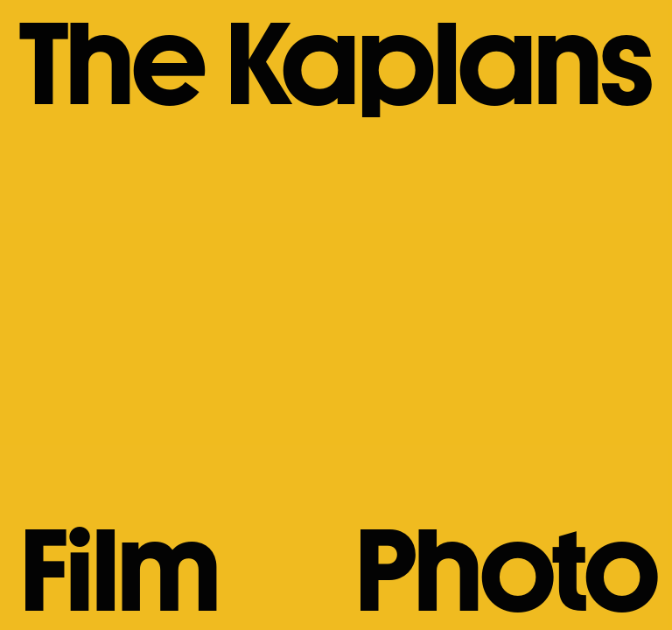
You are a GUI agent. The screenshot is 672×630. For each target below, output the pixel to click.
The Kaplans (333, 64)
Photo (504, 570)
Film (117, 570)
